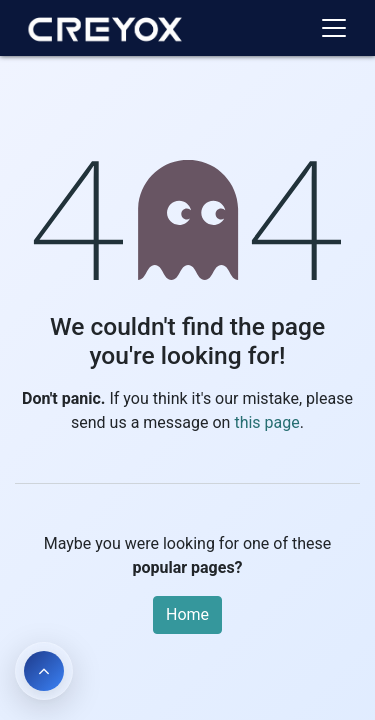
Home (187, 614)
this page (266, 422)
